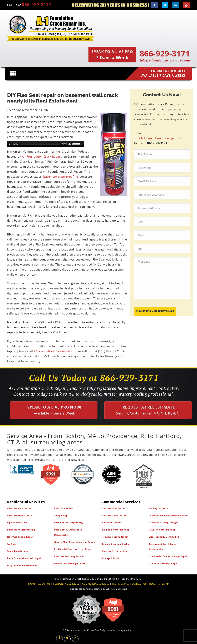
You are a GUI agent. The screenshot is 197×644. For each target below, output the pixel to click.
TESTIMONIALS (120, 584)
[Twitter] (165, 5)
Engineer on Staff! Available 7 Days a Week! (162, 73)
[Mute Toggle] (70, 144)
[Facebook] (154, 5)
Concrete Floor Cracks (20, 515)
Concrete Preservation (114, 551)
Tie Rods (12, 544)
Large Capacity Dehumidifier (164, 537)
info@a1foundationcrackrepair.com (165, 60)
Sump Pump (61, 515)
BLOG (153, 584)
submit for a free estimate (155, 311)
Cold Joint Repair (64, 508)
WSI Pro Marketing (116, 589)
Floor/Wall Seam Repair (20, 537)
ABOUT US (44, 584)
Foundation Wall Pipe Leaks (70, 563)
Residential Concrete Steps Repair (73, 549)
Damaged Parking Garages (163, 523)
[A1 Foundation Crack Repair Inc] (50, 27)
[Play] (10, 144)
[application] (46, 144)
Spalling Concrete (158, 508)
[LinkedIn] (176, 5)
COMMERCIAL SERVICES (96, 584)
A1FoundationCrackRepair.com (56, 351)
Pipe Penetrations (17, 523)
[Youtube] (186, 5)
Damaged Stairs (110, 558)
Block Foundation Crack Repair (24, 558)
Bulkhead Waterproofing (21, 530)
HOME (32, 584)
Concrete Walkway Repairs (69, 556)
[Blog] (75, 639)
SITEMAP (164, 584)
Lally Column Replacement (22, 565)
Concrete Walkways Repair (164, 563)
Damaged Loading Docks (115, 544)
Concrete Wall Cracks (19, 508)
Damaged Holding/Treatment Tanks (168, 515)
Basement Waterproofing (68, 523)
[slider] (40, 144)
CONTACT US (139, 584)
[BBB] (22, 470)
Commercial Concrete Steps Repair (168, 556)
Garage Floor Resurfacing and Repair (75, 542)
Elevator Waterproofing (162, 530)
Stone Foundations (18, 551)
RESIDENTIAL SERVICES (66, 584)
